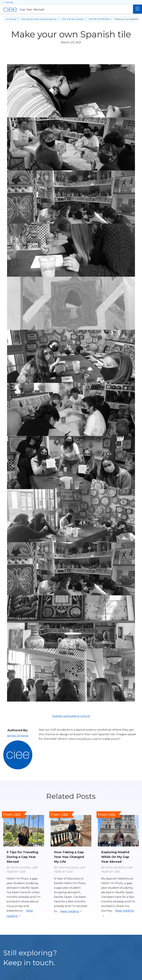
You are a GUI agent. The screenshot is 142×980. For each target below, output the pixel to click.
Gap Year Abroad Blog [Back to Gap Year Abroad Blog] (99, 19)
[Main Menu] (137, 9)
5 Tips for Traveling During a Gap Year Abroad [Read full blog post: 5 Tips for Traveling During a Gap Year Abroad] (22, 857)
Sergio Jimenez (18, 736)
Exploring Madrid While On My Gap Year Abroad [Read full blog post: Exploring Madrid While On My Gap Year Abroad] (115, 857)
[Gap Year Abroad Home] (66, 9)
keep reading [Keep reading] (70, 911)
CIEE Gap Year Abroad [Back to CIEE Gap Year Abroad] (72, 19)
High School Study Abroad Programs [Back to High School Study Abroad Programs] (39, 19)
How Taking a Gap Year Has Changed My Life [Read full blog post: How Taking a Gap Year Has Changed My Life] (69, 857)
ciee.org (9, 2)
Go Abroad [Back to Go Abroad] (11, 19)
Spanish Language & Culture (71, 716)
